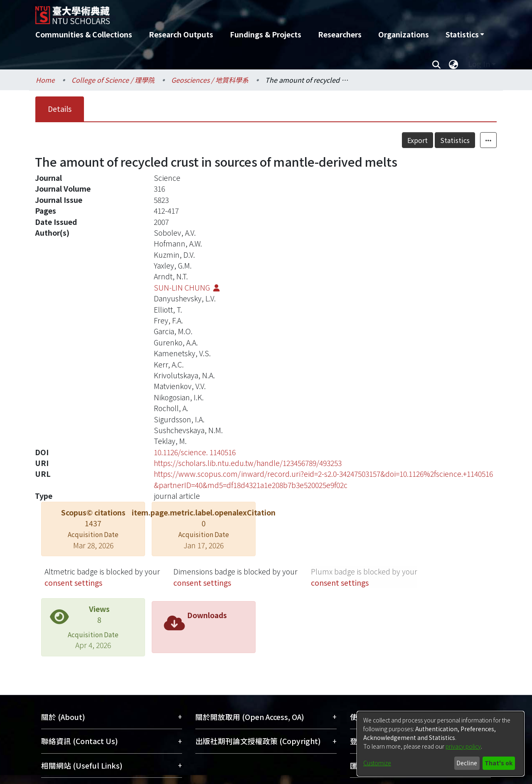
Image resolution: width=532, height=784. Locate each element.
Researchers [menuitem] (340, 34)
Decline (467, 763)
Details (60, 109)
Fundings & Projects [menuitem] (266, 34)
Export (417, 140)
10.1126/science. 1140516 (195, 452)
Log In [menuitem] (479, 64)
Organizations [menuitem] (404, 34)
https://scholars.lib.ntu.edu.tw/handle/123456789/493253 (248, 463)
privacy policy (463, 746)
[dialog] (441, 744)
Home (45, 80)
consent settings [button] (73, 583)
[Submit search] (436, 64)
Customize (377, 763)
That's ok (499, 763)
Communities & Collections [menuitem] (84, 34)
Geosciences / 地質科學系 (210, 80)
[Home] (221, 12)
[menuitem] (465, 35)
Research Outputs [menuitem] (181, 34)
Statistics (455, 140)
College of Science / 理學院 (113, 80)
